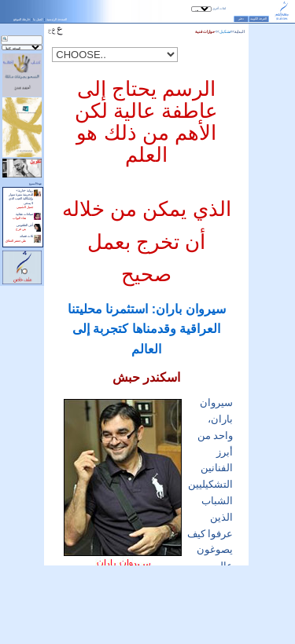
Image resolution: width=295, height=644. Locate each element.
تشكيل (225, 32)
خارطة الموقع (22, 19)
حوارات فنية (205, 32)
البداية (240, 32)
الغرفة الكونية (258, 19)
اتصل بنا (38, 19)
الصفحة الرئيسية (57, 19)
